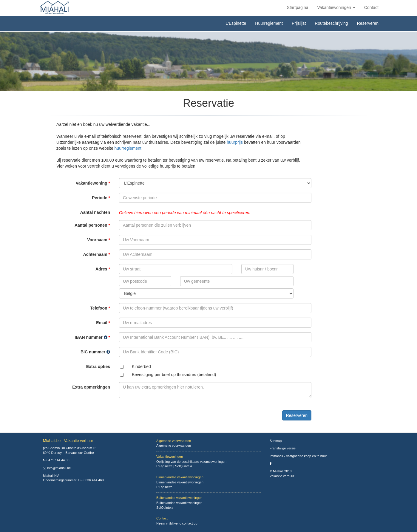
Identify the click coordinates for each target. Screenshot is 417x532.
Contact (371, 7)
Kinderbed (141, 366)
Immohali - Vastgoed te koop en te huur (298, 456)
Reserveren (368, 23)
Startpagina (298, 7)
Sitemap (276, 441)
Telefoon (100, 308)
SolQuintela (184, 466)
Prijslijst (299, 23)
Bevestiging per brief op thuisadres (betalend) (174, 375)
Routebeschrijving (331, 23)
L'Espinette (236, 23)
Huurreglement (269, 23)
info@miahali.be (59, 468)
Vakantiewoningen (336, 7)
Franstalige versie (283, 448)
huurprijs (235, 142)
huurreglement (128, 148)
